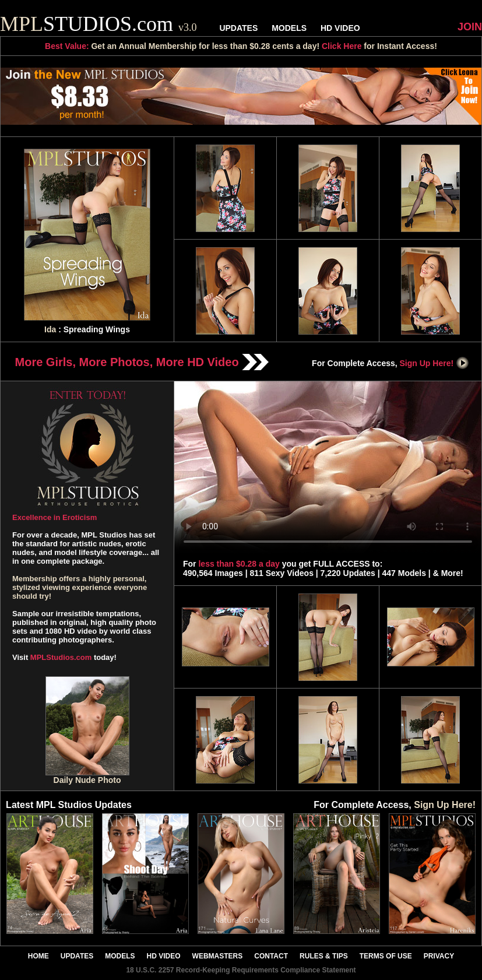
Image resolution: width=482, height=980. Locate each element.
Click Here (342, 46)
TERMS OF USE (386, 956)
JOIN (470, 27)
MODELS (289, 28)
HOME (38, 956)
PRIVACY (439, 956)
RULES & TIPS (324, 956)
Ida (50, 329)
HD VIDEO (340, 28)
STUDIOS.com (98, 24)
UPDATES (238, 28)
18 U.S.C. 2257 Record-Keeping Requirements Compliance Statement (241, 970)
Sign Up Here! (435, 363)
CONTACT (271, 956)
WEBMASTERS (218, 956)
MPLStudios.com (61, 657)
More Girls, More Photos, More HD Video (142, 362)
